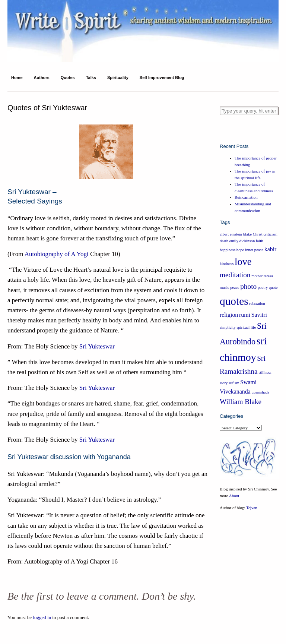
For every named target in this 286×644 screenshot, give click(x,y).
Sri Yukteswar (97, 346)
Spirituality (118, 78)
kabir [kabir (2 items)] (271, 249)
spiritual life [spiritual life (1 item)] (246, 327)
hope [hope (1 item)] (240, 250)
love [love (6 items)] (243, 262)
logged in (42, 617)
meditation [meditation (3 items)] (235, 275)
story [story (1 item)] (224, 383)
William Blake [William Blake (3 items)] (241, 402)
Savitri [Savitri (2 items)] (259, 315)
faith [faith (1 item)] (260, 241)
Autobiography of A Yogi (57, 254)
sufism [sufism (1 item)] (234, 383)
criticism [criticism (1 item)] (270, 234)
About (234, 496)
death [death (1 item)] (224, 241)
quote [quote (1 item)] (273, 288)
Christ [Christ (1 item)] (258, 234)
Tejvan (252, 508)
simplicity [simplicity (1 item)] (228, 327)
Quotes (68, 78)
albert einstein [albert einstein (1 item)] (231, 234)
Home (17, 78)
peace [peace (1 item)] (235, 288)
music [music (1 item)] (224, 288)
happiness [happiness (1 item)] (228, 250)
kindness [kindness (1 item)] (227, 264)
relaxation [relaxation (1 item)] (257, 304)
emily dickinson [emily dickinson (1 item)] (242, 241)
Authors (42, 78)
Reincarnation (246, 197)
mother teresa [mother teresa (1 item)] (262, 276)
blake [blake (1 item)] (247, 234)
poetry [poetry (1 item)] (263, 288)
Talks (91, 78)
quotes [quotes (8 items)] (234, 301)
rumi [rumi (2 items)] (245, 315)
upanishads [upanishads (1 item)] (260, 392)
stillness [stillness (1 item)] (265, 372)
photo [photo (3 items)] (248, 286)
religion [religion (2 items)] (229, 315)
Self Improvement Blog (162, 78)
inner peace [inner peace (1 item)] (254, 250)
